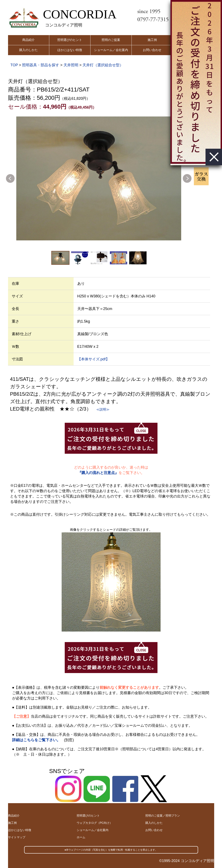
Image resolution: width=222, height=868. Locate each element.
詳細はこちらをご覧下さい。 (36, 740)
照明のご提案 (111, 40)
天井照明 (71, 65)
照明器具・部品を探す (41, 65)
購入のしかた (28, 50)
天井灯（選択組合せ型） (103, 65)
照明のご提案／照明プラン (163, 816)
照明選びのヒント (70, 40)
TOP (14, 65)
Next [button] (187, 178)
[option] (99, 178)
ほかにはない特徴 (70, 50)
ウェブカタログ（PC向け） (95, 823)
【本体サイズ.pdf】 (93, 359)
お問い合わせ (152, 50)
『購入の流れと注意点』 (98, 473)
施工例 (152, 40)
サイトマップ (17, 837)
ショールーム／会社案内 (111, 50)
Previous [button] (10, 178)
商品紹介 (28, 40)
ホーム (81, 837)
